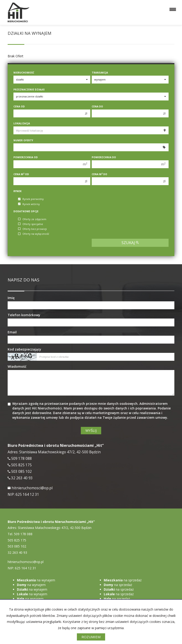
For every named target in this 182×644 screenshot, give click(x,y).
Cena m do (99, 174)
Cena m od (21, 174)
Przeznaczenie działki (29, 90)
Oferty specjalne (31, 224)
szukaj (130, 243)
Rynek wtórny (29, 204)
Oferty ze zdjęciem (32, 219)
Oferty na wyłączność (34, 234)
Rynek (17, 191)
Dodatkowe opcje (26, 211)
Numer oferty (23, 140)
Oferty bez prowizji (32, 229)
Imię (11, 298)
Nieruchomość (24, 73)
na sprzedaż (123, 580)
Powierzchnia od (26, 157)
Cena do (97, 106)
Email (12, 332)
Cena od (19, 106)
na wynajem (36, 580)
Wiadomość (17, 366)
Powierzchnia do (104, 157)
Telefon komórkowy (24, 315)
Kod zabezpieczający (24, 349)
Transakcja (100, 73)
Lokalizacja (22, 123)
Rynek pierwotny (31, 199)
